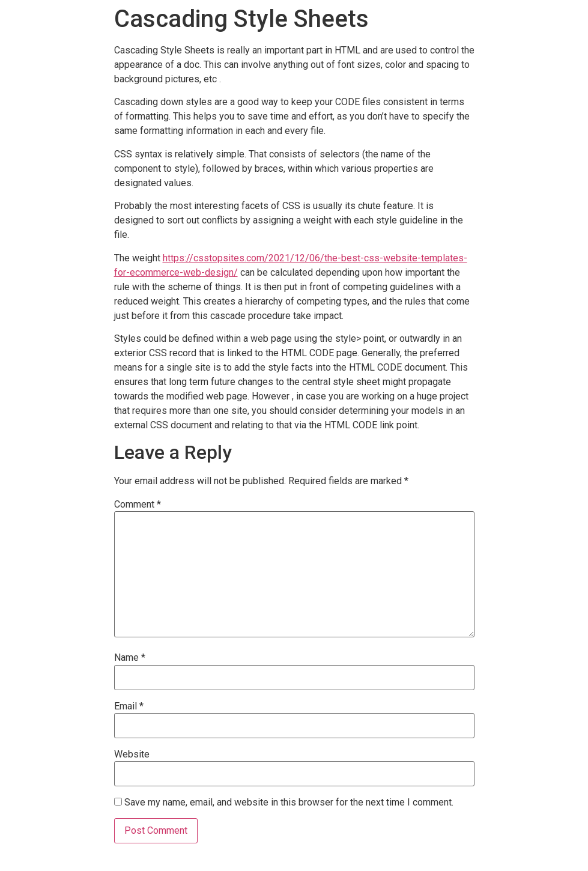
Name (130, 658)
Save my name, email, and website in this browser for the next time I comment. (289, 803)
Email (129, 706)
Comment (138, 505)
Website (132, 754)
